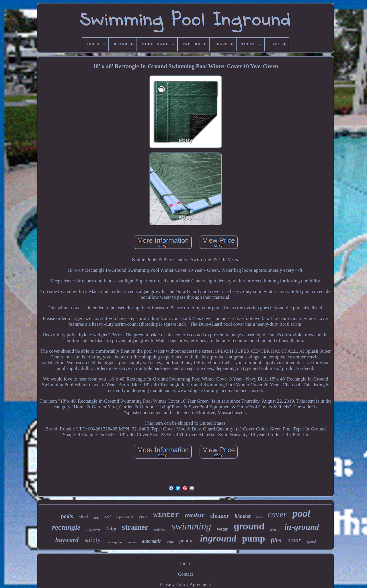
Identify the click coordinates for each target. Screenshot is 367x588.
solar (294, 540)
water (222, 529)
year (143, 516)
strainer (135, 527)
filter (276, 540)
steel (83, 516)
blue (170, 541)
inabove (93, 529)
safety (92, 540)
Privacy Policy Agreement (186, 584)
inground (218, 538)
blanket (243, 516)
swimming (191, 526)
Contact (186, 574)
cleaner (219, 516)
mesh (274, 529)
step (96, 518)
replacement (125, 517)
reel (259, 517)
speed (311, 541)
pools (67, 516)
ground (249, 526)
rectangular (115, 542)
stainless (160, 529)
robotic (132, 542)
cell (108, 517)
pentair (187, 541)
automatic (151, 541)
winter (166, 515)
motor (195, 515)
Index (186, 564)
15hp (111, 529)
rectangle (66, 527)
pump (253, 538)
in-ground (302, 527)
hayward (67, 540)
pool (301, 514)
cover (277, 514)
